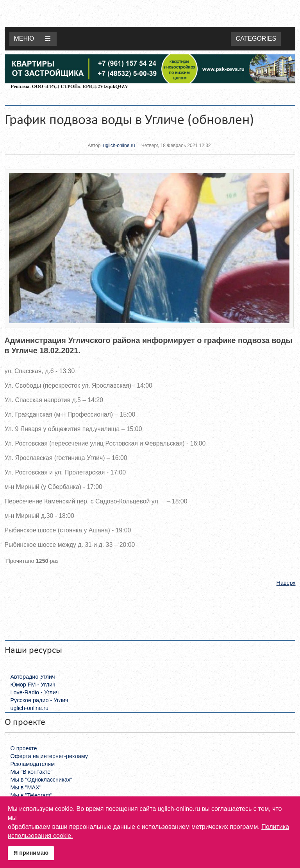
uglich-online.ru (119, 146)
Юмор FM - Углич (33, 685)
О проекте (24, 748)
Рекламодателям (33, 764)
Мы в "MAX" (26, 787)
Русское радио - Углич (39, 700)
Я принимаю (31, 853)
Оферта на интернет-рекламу (49, 756)
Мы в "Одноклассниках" (41, 780)
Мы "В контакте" (32, 772)
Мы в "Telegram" (31, 795)
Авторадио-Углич (33, 677)
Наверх (286, 583)
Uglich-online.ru (152, 13)
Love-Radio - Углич (35, 692)
